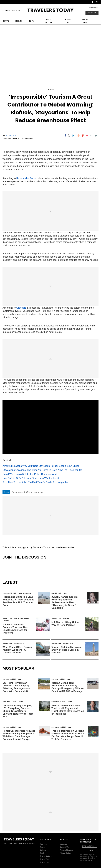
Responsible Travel (26, 178)
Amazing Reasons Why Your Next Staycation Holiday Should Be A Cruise (41, 466)
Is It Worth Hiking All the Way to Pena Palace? (65, 624)
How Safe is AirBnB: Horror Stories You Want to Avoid (31, 478)
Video (50, 89)
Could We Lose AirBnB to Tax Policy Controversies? (30, 474)
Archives (44, 844)
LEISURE (19, 21)
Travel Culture (46, 856)
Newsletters (94, 8)
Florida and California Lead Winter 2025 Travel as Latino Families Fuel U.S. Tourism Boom (18, 601)
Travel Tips (45, 859)
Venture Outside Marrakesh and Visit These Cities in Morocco (67, 650)
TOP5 (31, 21)
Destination (19, 643)
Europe (66, 618)
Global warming (34, 492)
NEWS (6, 21)
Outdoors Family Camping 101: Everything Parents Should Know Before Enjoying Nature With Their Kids (18, 711)
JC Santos (11, 135)
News (20, 679)
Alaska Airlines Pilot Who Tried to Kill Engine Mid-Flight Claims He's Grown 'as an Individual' (68, 710)
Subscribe (92, 13)
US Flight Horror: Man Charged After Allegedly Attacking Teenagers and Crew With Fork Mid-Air (17, 687)
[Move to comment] (96, 136)
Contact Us (64, 847)
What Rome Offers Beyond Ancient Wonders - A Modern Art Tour (17, 650)
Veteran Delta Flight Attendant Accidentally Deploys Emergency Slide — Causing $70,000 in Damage (67, 687)
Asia (65, 593)
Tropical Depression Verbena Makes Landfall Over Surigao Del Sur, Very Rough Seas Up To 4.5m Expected (68, 735)
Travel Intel (45, 862)
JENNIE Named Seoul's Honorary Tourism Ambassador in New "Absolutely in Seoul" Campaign (64, 602)
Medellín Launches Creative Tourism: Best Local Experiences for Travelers (15, 629)
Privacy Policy (65, 853)
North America (25, 593)
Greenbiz (21, 308)
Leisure (43, 850)
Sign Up (92, 851)
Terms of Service (66, 850)
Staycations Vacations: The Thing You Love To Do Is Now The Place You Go (42, 470)
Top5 (42, 853)
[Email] (91, 136)
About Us (63, 844)
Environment (18, 492)
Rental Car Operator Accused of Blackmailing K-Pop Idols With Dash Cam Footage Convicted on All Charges (19, 735)
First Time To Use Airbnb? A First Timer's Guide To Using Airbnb (36, 482)
